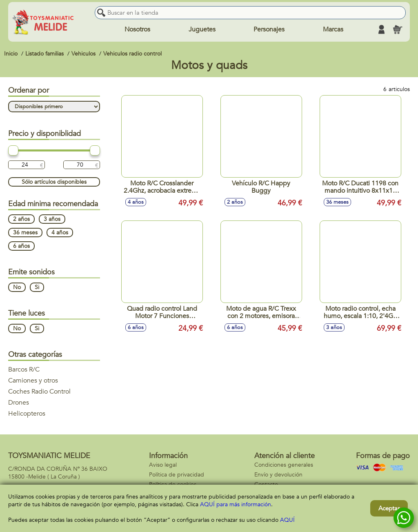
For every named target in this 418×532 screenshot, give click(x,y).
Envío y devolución (278, 475)
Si (37, 287)
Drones (19, 403)
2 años (21, 219)
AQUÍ (287, 520)
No (17, 287)
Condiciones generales (284, 465)
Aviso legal (163, 465)
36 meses (25, 233)
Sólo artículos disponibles (54, 182)
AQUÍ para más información (236, 504)
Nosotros (137, 29)
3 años (52, 219)
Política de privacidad (177, 475)
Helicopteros (27, 414)
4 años (60, 233)
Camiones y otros (33, 381)
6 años (21, 246)
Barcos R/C (24, 370)
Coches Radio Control (39, 392)
